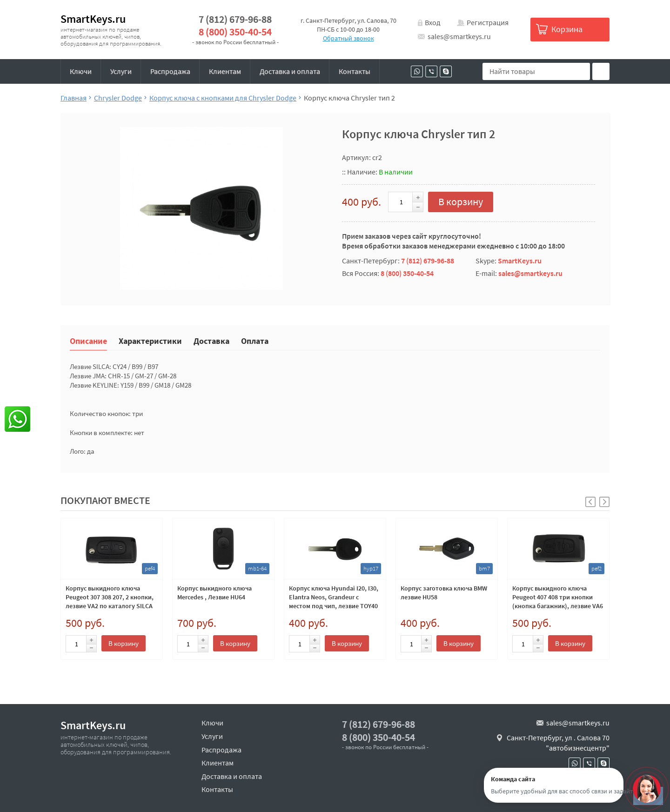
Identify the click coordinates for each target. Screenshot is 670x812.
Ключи (81, 71)
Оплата (255, 340)
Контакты (355, 71)
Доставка (211, 340)
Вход (433, 22)
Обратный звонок (348, 38)
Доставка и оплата (290, 71)
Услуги (121, 71)
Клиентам (225, 71)
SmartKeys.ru (93, 19)
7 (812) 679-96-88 (235, 19)
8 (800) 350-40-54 (235, 32)
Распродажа (170, 71)
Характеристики (150, 340)
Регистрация (488, 22)
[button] (604, 502)
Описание (88, 340)
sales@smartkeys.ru (459, 36)
